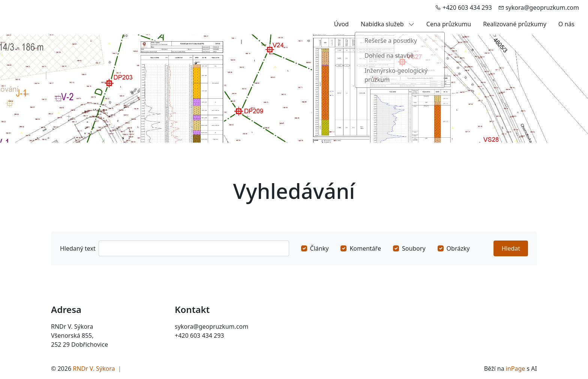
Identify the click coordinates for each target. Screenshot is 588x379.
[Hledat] (194, 248)
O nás (566, 24)
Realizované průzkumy (515, 24)
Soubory (414, 248)
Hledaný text (78, 248)
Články (319, 248)
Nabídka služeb (388, 24)
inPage (516, 368)
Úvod (341, 24)
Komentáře (365, 248)
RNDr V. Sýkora (94, 368)
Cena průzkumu (449, 24)
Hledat (511, 248)
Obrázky (458, 248)
